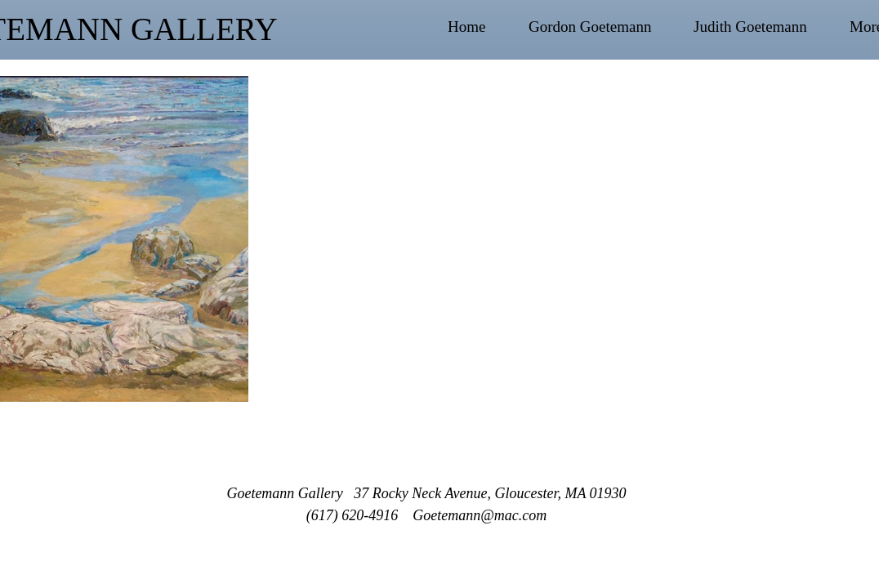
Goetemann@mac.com (480, 515)
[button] (603, 27)
